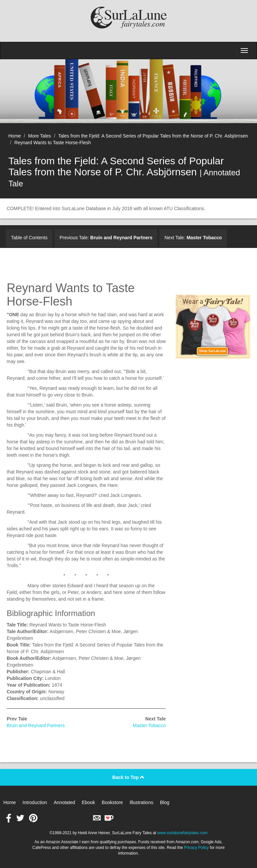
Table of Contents (29, 238)
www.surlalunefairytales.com (182, 833)
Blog (165, 802)
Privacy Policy (196, 848)
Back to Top (129, 777)
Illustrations (141, 802)
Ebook (88, 802)
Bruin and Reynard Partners (36, 725)
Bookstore (112, 802)
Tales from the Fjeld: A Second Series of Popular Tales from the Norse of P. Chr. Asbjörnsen (153, 136)
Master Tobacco (149, 725)
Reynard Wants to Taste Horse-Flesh (53, 143)
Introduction (35, 802)
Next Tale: (193, 238)
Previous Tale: (106, 238)
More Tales (39, 136)
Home (15, 136)
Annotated (65, 802)
